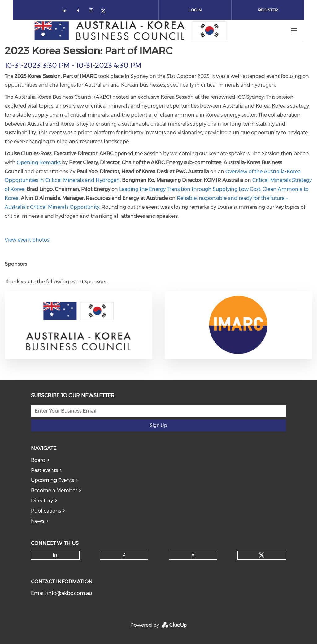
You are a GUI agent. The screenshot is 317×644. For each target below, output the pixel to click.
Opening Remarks (39, 163)
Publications (46, 511)
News (38, 521)
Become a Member (54, 490)
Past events (44, 470)
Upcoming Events (52, 480)
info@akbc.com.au (69, 593)
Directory (42, 501)
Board (38, 460)
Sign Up (158, 425)
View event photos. (27, 240)
